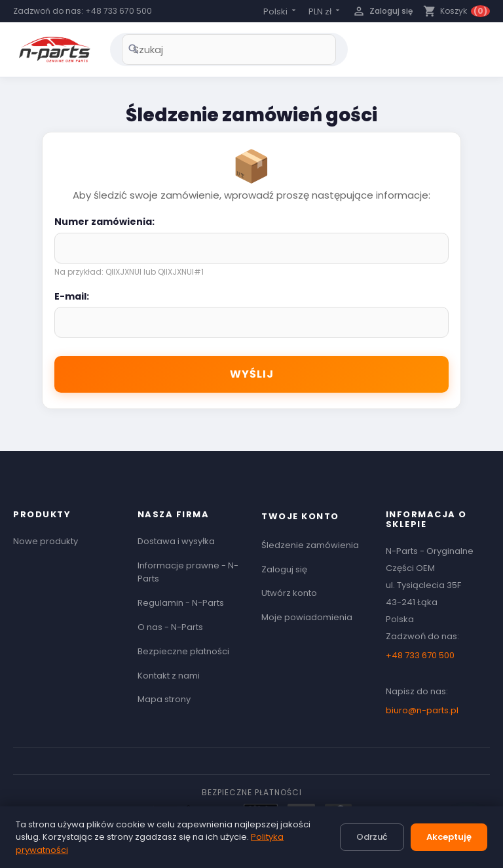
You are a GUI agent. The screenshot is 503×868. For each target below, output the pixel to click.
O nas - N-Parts (170, 627)
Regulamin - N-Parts (181, 603)
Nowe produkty (46, 541)
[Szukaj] (229, 49)
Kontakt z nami (169, 676)
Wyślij (252, 374)
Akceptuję (449, 837)
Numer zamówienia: (104, 222)
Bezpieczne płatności (183, 651)
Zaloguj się (284, 569)
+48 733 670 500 (119, 11)
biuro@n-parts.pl (422, 710)
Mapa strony (164, 699)
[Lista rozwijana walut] (325, 11)
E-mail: (72, 296)
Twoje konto (300, 516)
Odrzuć (372, 837)
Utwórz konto (289, 593)
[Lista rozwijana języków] (281, 11)
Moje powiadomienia (307, 617)
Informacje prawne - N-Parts (188, 572)
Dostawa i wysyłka (176, 541)
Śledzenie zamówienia (310, 545)
